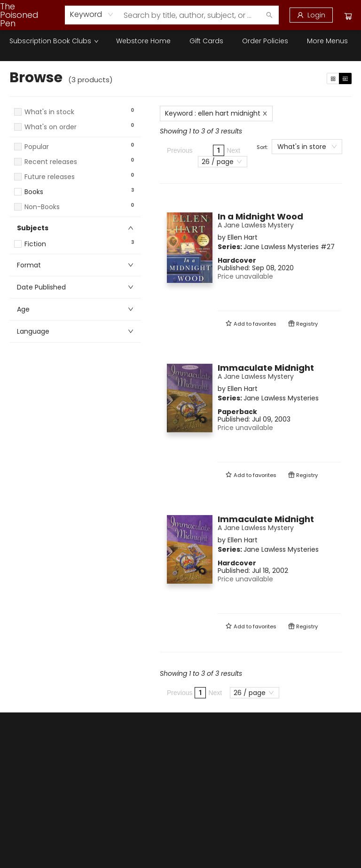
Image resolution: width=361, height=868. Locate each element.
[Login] (311, 15)
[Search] (269, 15)
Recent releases (51, 162)
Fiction (35, 244)
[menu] (180, 41)
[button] (75, 136)
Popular (37, 147)
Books (34, 192)
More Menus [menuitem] (327, 41)
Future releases (50, 177)
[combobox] (92, 15)
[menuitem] (53, 41)
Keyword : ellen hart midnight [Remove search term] (216, 113)
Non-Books (42, 207)
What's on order (51, 127)
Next (233, 150)
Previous (180, 150)
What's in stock (49, 112)
